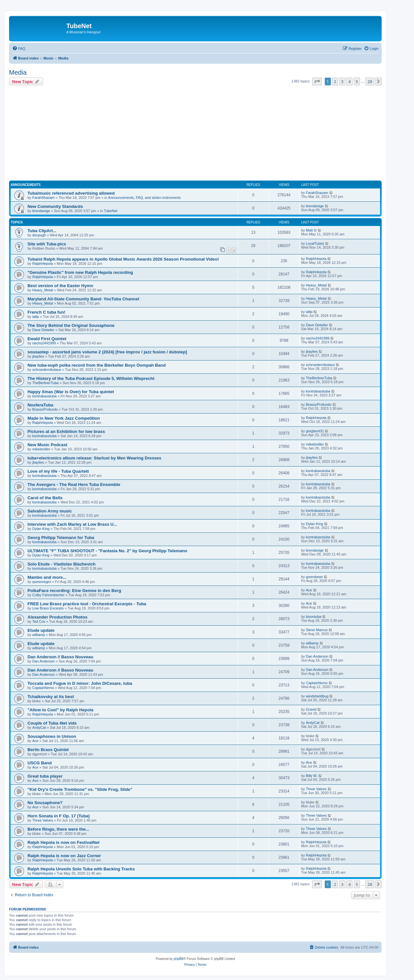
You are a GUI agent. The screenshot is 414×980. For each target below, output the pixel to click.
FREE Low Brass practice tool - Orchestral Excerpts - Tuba (87, 604)
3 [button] (342, 81)
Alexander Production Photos (57, 617)
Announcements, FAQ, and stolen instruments (144, 198)
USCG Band (40, 763)
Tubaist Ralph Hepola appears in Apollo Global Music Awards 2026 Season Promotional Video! (123, 259)
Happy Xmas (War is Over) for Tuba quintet (71, 392)
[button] (317, 81)
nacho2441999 (44, 343)
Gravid (311, 709)
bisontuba (314, 617)
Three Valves (316, 789)
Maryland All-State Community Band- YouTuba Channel (83, 299)
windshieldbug (317, 696)
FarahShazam (44, 198)
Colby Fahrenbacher (49, 595)
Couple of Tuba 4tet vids (52, 723)
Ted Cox (39, 621)
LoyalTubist (315, 243)
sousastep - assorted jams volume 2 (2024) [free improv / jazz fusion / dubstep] (107, 352)
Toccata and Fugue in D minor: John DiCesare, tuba (80, 683)
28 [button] (370, 81)
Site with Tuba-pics (47, 244)
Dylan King (41, 529)
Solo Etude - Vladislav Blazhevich (61, 564)
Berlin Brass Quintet (48, 750)
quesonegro (42, 582)
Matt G (311, 230)
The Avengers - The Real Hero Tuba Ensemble (74, 485)
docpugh (39, 235)
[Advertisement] (203, 134)
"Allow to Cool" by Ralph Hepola (60, 710)
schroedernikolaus (47, 370)
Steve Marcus (317, 630)
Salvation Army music (50, 511)
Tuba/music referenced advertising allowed (71, 193)
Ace (309, 590)
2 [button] (335, 81)
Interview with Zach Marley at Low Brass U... (72, 524)
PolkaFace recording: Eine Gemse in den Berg (74, 591)
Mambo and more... (47, 577)
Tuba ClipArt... (42, 231)
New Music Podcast (47, 445)
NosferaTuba (40, 405)
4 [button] (349, 81)
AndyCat (39, 727)
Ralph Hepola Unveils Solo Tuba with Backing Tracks (81, 869)
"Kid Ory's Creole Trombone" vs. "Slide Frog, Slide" (80, 789)
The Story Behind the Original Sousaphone (71, 325)
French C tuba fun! (46, 312)
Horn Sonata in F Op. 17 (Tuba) (59, 816)
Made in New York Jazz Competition (64, 418)
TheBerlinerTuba (46, 383)
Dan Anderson (44, 661)
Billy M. (312, 776)
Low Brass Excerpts (48, 608)
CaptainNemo (43, 688)
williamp (39, 635)
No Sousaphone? (45, 803)
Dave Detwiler (43, 330)
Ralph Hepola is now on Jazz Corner (64, 856)
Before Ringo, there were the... (58, 829)
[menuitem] (19, 48)
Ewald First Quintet (47, 339)
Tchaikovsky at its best (51, 697)
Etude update (41, 630)
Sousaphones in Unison (52, 736)
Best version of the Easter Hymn (60, 286)
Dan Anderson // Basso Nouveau (60, 657)
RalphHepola (43, 264)
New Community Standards (55, 206)
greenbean (315, 577)
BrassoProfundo (45, 409)
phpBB (179, 959)
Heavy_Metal (43, 290)
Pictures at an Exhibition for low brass (66, 431)
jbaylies (38, 356)
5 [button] (357, 81)
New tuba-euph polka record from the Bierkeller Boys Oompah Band (97, 365)
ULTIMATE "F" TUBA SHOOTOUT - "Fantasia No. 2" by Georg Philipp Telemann (107, 551)
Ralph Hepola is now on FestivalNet (64, 842)
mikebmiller (41, 449)
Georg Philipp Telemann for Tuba (61, 538)
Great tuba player (45, 776)
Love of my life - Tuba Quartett (58, 471)
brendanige (41, 211)
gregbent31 (315, 431)
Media (18, 72)
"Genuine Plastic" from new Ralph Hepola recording (80, 272)
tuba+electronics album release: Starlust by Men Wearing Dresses (94, 458)
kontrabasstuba (44, 396)
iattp (36, 317)
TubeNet (111, 211)
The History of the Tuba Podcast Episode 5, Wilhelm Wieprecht (91, 378)
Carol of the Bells (45, 498)
